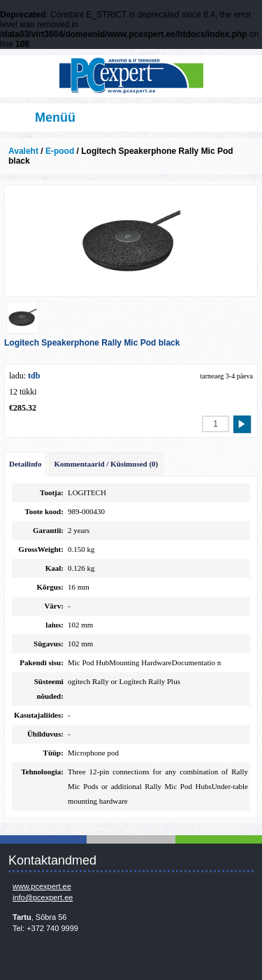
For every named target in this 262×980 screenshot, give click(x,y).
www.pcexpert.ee (42, 886)
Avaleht (23, 151)
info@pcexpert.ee (43, 897)
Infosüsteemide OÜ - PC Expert (131, 76)
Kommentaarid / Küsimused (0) (106, 464)
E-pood (60, 151)
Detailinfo (25, 464)
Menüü (55, 118)
